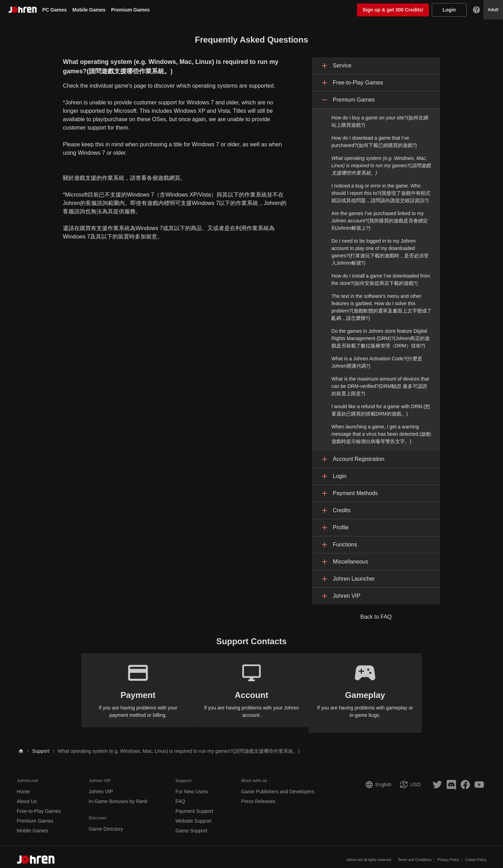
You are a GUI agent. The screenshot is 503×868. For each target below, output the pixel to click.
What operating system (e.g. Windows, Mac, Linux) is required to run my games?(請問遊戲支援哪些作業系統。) (381, 165)
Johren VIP (101, 786)
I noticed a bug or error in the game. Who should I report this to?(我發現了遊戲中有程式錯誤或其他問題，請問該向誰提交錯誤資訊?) (381, 193)
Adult (493, 10)
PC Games (54, 10)
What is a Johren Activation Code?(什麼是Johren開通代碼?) (377, 362)
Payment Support (194, 806)
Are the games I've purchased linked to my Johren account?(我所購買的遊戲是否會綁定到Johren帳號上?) (380, 221)
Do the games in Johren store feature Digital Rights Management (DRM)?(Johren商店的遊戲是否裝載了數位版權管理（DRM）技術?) (381, 338)
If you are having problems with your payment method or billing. (133, 690)
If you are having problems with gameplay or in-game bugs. (371, 690)
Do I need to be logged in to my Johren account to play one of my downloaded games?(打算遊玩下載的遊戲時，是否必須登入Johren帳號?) (380, 252)
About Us (27, 796)
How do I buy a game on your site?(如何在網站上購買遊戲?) (380, 121)
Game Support (191, 825)
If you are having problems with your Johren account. (252, 690)
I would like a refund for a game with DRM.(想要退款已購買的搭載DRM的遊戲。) (381, 410)
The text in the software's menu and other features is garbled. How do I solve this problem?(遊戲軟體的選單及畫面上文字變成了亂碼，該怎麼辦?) (382, 307)
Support (41, 745)
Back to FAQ (376, 617)
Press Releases (258, 796)
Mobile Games (89, 10)
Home (23, 786)
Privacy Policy (448, 854)
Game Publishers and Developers (278, 786)
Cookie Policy (476, 854)
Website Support (193, 815)
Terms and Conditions (414, 854)
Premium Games (130, 10)
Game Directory (106, 823)
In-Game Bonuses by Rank (118, 796)
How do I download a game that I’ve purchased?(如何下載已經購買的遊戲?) (374, 142)
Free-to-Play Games (39, 806)
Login (449, 10)
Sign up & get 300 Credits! (393, 10)
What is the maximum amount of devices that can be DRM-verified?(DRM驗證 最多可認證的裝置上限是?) (380, 386)
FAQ (180, 796)
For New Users (192, 786)
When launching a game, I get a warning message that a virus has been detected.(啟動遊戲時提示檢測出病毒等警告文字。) (381, 434)
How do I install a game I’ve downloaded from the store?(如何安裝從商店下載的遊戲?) (381, 279)
